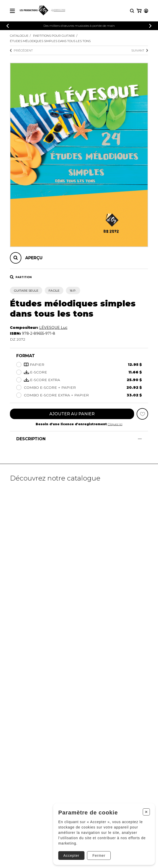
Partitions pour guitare (54, 36)
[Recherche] (132, 11)
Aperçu (34, 258)
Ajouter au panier (72, 414)
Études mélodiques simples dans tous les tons (50, 41)
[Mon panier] (139, 11)
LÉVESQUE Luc (53, 328)
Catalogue (19, 36)
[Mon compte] (146, 11)
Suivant (140, 50)
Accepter (71, 856)
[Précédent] (8, 26)
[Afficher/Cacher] (140, 439)
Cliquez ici (115, 424)
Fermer (99, 856)
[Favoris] (142, 414)
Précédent (21, 50)
